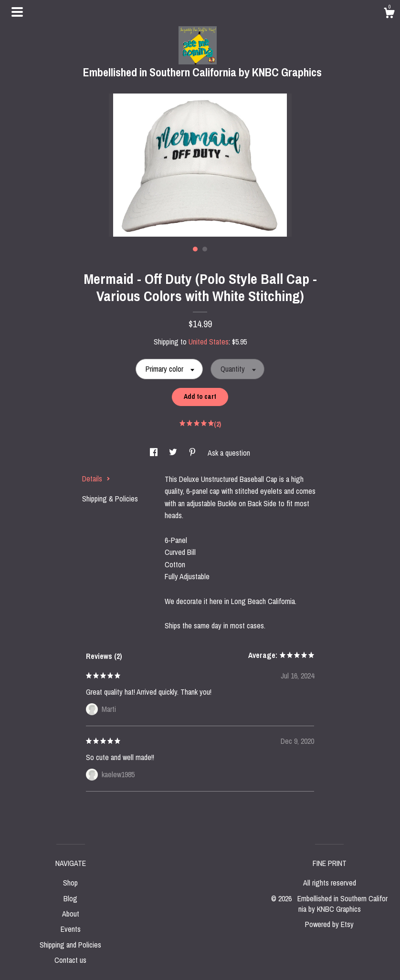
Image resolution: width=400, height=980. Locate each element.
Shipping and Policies (70, 945)
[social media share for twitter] (174, 453)
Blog (70, 898)
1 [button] (195, 249)
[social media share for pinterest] (193, 453)
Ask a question (229, 453)
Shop (70, 883)
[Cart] (389, 14)
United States (209, 342)
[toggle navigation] (17, 12)
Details (96, 479)
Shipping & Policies (110, 499)
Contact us (70, 960)
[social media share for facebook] (155, 453)
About (71, 914)
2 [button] (205, 249)
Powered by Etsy (329, 924)
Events (71, 929)
